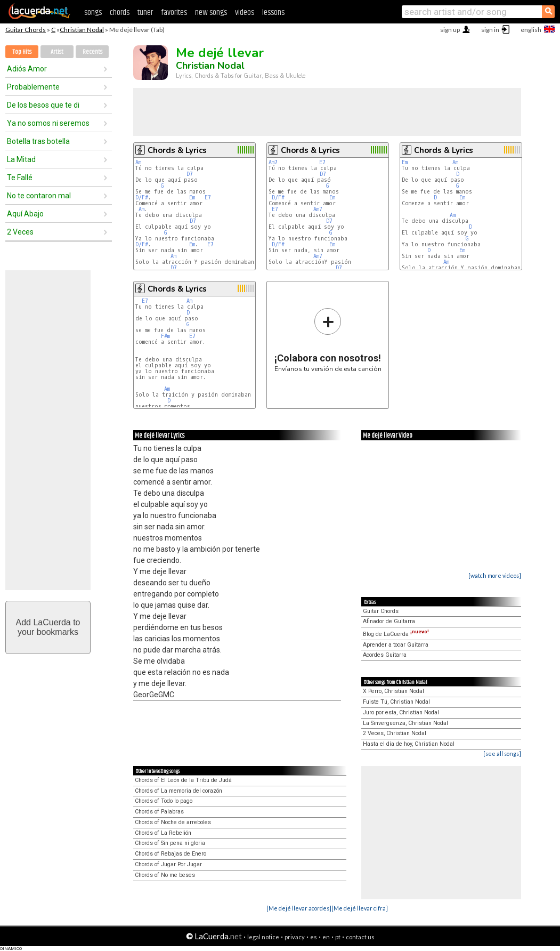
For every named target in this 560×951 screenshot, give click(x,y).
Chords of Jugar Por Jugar (168, 864)
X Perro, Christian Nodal (393, 691)
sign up (450, 30)
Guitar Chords (26, 30)
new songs (211, 13)
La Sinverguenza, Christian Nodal (405, 723)
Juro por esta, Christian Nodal (401, 712)
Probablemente (33, 87)
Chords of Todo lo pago (164, 801)
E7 (208, 198)
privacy (295, 937)
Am (138, 162)
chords (120, 13)
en (326, 937)
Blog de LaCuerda (396, 634)
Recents (92, 52)
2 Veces (20, 232)
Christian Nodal (82, 30)
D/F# (142, 198)
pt (338, 937)
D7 (190, 174)
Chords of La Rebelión (163, 833)
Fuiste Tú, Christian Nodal (396, 702)
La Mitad (21, 159)
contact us (360, 937)
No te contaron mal (39, 196)
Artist (57, 52)
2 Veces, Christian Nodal (395, 733)
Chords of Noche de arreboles (173, 822)
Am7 (273, 162)
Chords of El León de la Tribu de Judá (183, 780)
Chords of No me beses (165, 875)
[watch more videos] (495, 575)
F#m (165, 336)
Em (192, 198)
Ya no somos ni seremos (48, 123)
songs (93, 13)
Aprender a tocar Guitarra (396, 645)
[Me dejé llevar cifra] (360, 908)
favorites (174, 13)
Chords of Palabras (159, 812)
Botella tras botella (38, 141)
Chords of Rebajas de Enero (171, 854)
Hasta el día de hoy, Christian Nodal (409, 744)
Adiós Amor (27, 69)
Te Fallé (20, 178)
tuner (145, 13)
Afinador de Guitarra (389, 621)
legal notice (263, 937)
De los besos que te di (43, 105)
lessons (273, 13)
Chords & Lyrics (177, 150)
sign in (490, 30)
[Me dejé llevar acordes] (299, 908)
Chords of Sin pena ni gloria (170, 843)
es (314, 937)
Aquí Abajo (25, 214)
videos (245, 13)
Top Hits (22, 52)
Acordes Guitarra (385, 655)
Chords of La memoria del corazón (178, 791)
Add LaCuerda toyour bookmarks (48, 627)
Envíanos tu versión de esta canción (328, 340)
